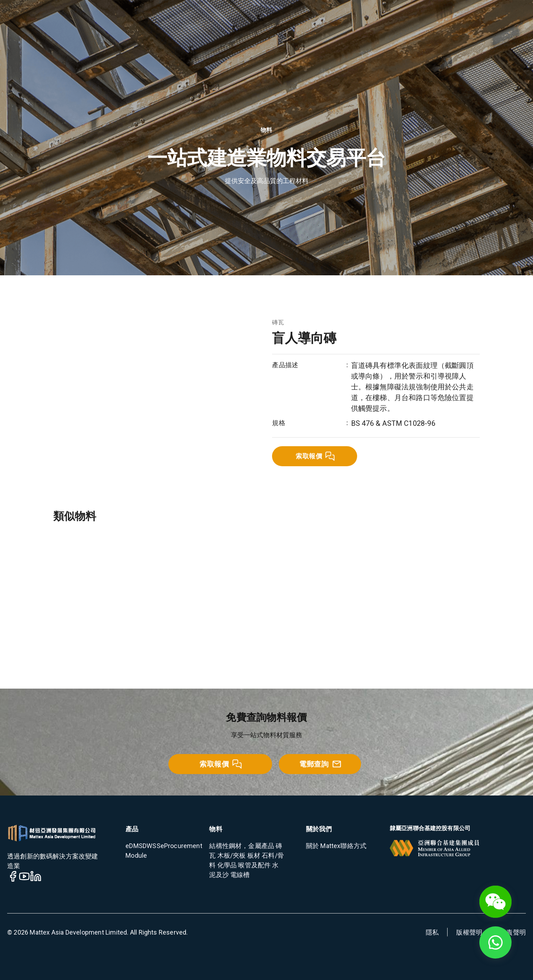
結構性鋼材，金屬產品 (242, 846)
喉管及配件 (254, 865)
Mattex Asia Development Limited (78, 932)
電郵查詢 (320, 764)
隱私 (432, 932)
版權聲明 (469, 932)
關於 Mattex (323, 846)
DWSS (152, 846)
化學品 (226, 865)
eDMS (134, 846)
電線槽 (239, 875)
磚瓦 (278, 322)
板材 (253, 855)
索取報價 (315, 456)
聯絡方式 (353, 846)
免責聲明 (513, 932)
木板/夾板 (231, 855)
